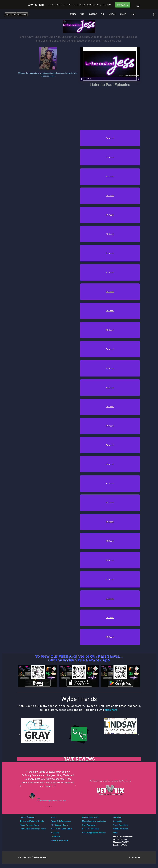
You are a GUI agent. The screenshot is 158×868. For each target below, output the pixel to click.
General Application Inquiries (94, 833)
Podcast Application (90, 829)
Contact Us (118, 821)
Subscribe (117, 817)
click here (111, 710)
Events (73, 14)
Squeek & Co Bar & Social (62, 829)
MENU (82, 14)
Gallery (123, 14)
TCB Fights (56, 836)
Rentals (112, 14)
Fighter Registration (90, 817)
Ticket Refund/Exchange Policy (33, 829)
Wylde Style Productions (61, 821)
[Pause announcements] (138, 6)
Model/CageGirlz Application (94, 821)
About (54, 817)
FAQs (115, 833)
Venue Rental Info (120, 825)
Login (133, 14)
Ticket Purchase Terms (30, 825)
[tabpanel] (79, 4)
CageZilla (93, 14)
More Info (123, 5)
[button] (20, 735)
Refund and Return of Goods (32, 821)
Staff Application (89, 825)
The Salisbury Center (60, 825)
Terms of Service (27, 817)
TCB (103, 14)
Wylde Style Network (60, 840)
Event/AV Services (121, 829)
